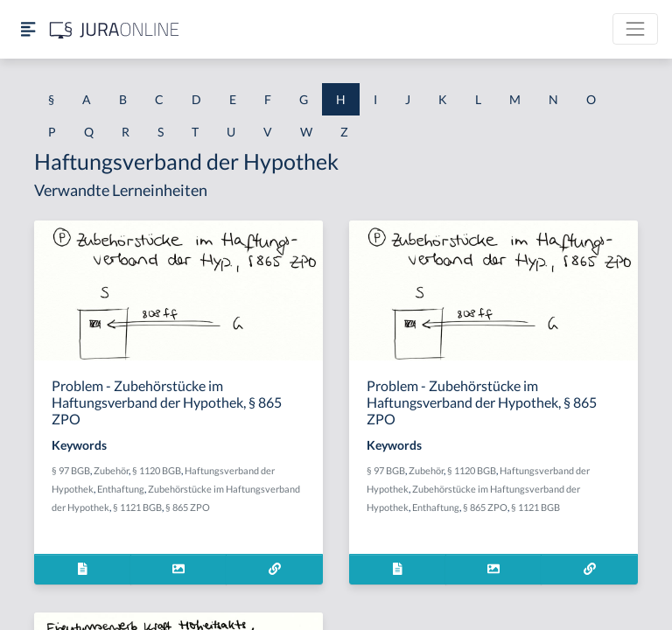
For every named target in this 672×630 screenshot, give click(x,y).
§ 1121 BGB (137, 507)
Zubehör (111, 470)
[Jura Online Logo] (115, 29)
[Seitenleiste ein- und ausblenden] (28, 29)
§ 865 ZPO (188, 507)
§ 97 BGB (71, 470)
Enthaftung (121, 489)
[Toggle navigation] (635, 29)
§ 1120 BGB (157, 470)
